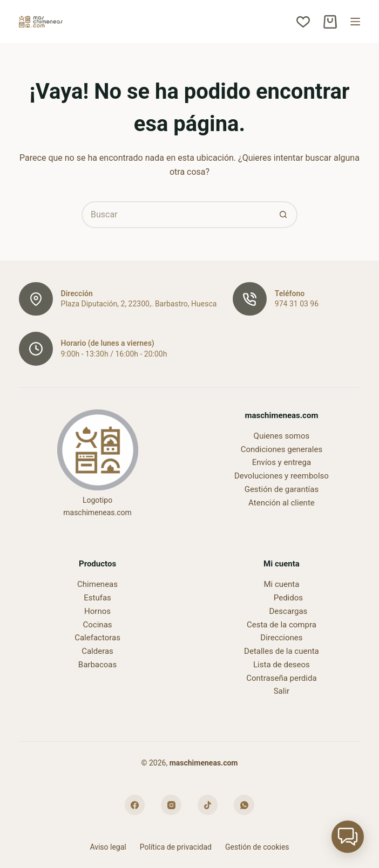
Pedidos (288, 598)
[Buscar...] (176, 215)
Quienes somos (282, 436)
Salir (282, 691)
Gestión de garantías (282, 489)
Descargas (289, 611)
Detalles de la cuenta (282, 651)
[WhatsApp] (244, 805)
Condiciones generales (282, 449)
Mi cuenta (281, 584)
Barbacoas (97, 665)
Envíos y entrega (282, 462)
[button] (348, 837)
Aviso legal (108, 847)
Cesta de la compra (282, 625)
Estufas (97, 598)
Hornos (97, 611)
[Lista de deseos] (303, 22)
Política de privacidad (176, 847)
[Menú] (355, 22)
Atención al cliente (282, 503)
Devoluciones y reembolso (282, 476)
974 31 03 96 (297, 304)
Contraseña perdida (281, 678)
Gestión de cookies (257, 847)
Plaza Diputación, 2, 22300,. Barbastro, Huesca (139, 304)
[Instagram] (171, 805)
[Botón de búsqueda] (284, 215)
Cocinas (98, 625)
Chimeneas (97, 584)
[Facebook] (135, 805)
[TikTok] (208, 805)
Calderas (97, 651)
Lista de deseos (282, 665)
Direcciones (281, 638)
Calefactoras (97, 638)
